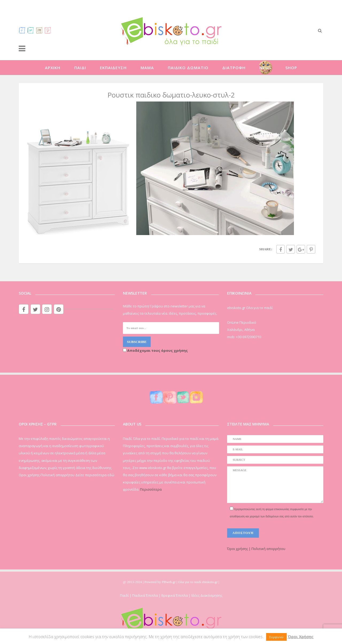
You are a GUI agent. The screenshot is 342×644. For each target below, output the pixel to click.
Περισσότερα (151, 489)
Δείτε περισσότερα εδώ (95, 475)
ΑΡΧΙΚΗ (53, 68)
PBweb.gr (169, 582)
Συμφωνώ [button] (276, 637)
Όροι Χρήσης (301, 637)
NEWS (265, 68)
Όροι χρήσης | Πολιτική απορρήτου (256, 549)
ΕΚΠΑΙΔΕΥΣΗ (113, 68)
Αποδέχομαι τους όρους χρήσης (155, 350)
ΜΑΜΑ (147, 68)
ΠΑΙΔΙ (80, 68)
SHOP (291, 68)
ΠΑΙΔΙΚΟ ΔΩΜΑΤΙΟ (188, 68)
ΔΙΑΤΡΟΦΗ (234, 68)
